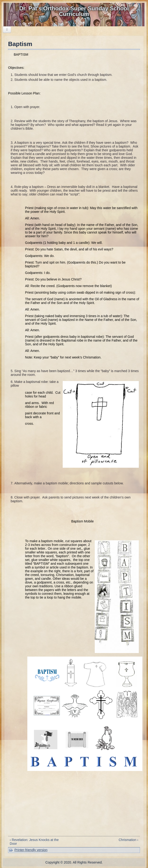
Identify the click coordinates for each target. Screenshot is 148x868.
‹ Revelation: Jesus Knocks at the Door (34, 842)
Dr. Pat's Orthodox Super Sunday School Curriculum (74, 11)
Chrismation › (128, 840)
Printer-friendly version (31, 850)
